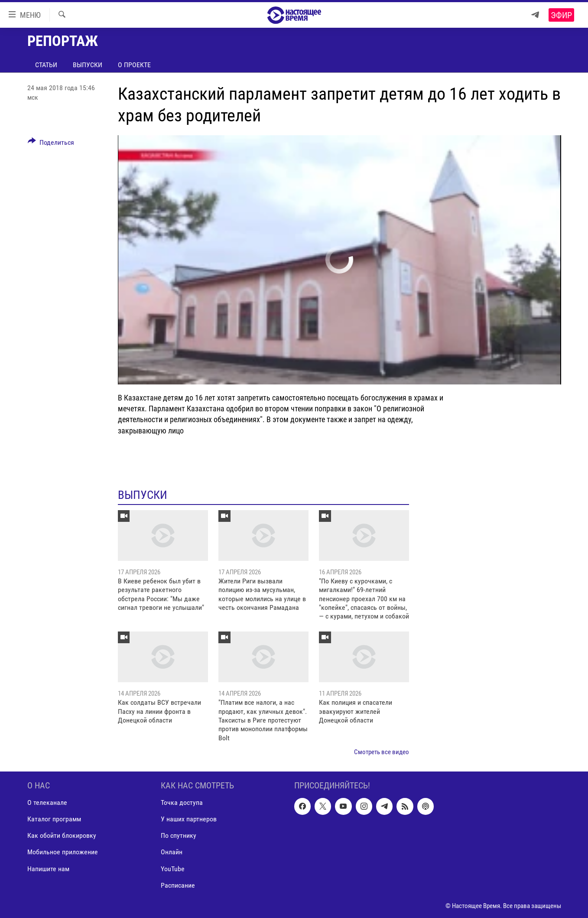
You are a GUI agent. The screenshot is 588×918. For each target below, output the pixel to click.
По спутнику (179, 835)
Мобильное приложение (63, 852)
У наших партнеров (189, 819)
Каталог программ (54, 819)
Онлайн (172, 852)
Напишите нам (48, 868)
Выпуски (88, 65)
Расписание (178, 885)
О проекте (134, 65)
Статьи (46, 65)
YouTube (173, 868)
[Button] (51, 144)
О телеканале (47, 802)
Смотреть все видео (382, 752)
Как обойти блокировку (62, 835)
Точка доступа (182, 802)
